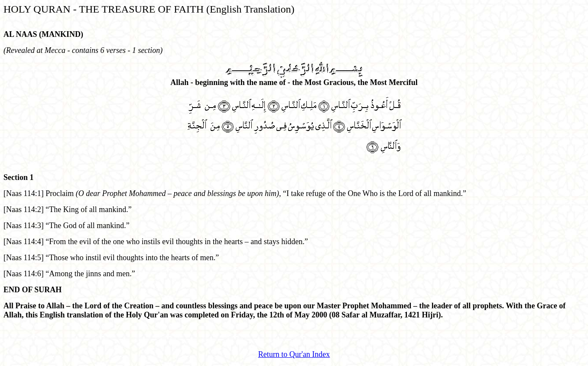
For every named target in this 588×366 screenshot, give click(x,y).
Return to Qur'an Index (294, 354)
